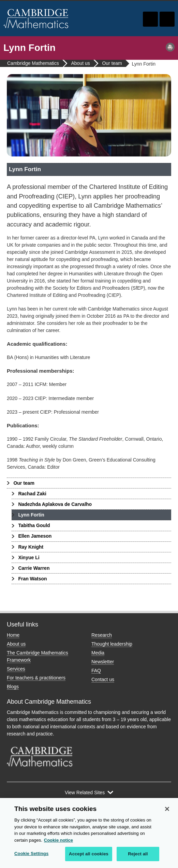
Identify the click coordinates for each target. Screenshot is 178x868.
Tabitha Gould (34, 525)
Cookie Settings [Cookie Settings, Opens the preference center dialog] (31, 854)
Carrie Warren (34, 568)
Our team (24, 483)
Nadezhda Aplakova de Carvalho (55, 504)
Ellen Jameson (35, 536)
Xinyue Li (29, 557)
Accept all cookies (89, 854)
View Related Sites (85, 793)
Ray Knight (31, 547)
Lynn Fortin (31, 515)
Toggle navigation (167, 19)
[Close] (167, 809)
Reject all (138, 854)
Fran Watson (32, 579)
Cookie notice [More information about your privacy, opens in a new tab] (58, 840)
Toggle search (150, 19)
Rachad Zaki (32, 494)
